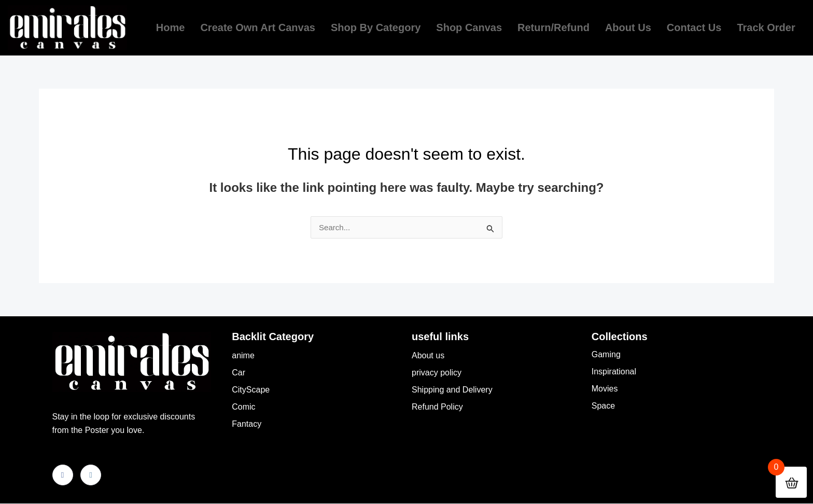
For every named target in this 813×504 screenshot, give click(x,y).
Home (171, 27)
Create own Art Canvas (258, 27)
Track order (766, 27)
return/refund (553, 27)
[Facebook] (63, 475)
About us (628, 27)
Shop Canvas (469, 27)
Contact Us (694, 27)
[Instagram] (91, 475)
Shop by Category (376, 27)
